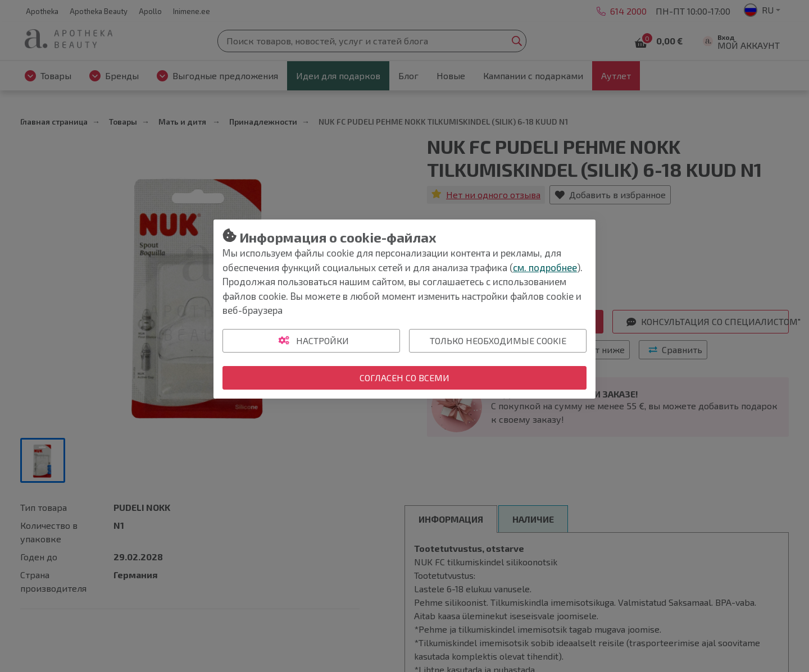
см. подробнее (545, 267)
